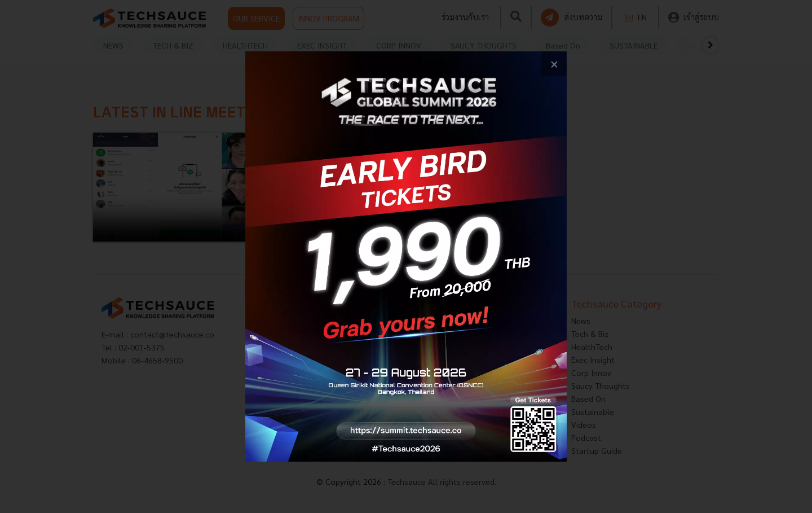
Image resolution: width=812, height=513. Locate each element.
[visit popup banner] (406, 256)
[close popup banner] (554, 64)
